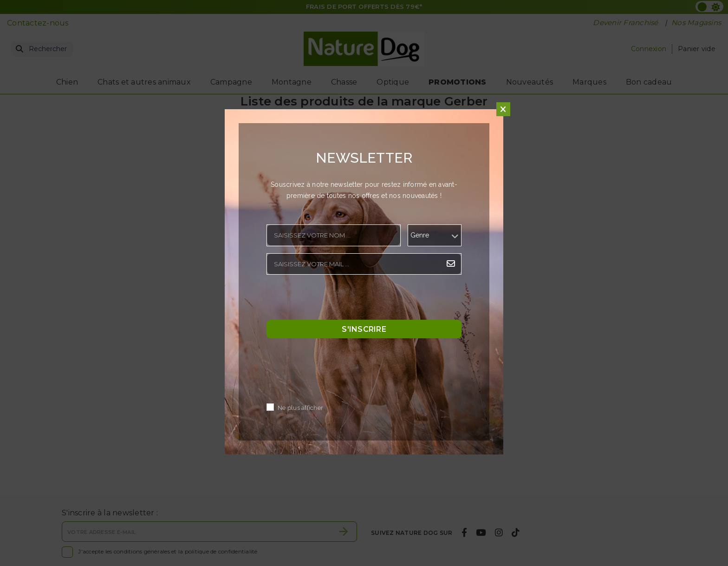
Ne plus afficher (300, 408)
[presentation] (337, 300)
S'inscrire (364, 329)
